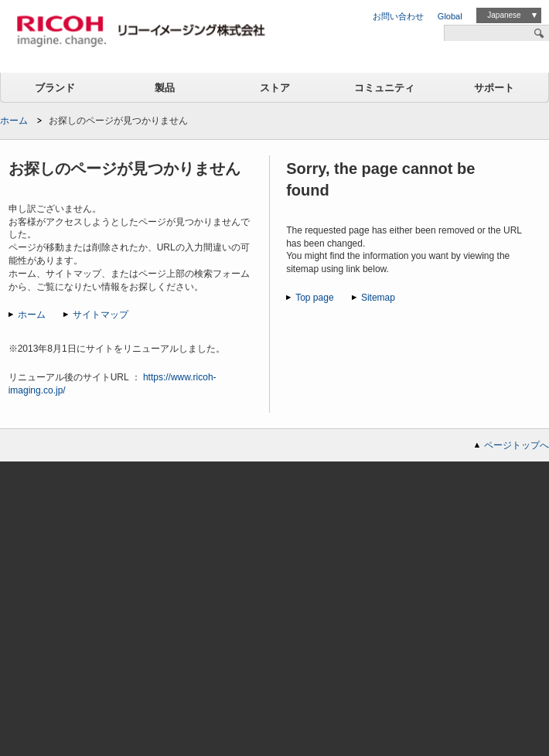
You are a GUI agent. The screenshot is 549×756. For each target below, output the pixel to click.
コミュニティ (384, 88)
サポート (494, 88)
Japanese (504, 15)
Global (450, 16)
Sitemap (378, 298)
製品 (165, 88)
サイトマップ (101, 315)
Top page (314, 298)
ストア (275, 88)
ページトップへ (517, 445)
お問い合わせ (398, 16)
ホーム (14, 121)
